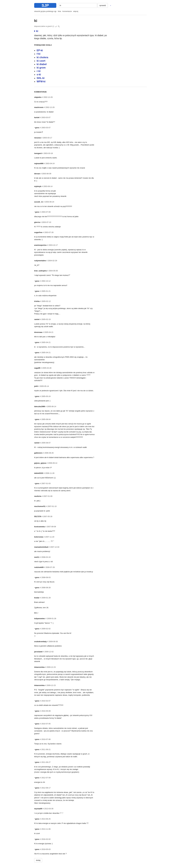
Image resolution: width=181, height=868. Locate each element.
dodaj (38, 860)
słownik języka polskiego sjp (45, 11)
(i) (53, 26)
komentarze (67, 11)
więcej (76, 11)
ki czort (41, 61)
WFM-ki (41, 81)
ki (36, 31)
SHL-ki (41, 78)
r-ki (39, 71)
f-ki (39, 54)
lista (59, 11)
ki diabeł (42, 64)
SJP (45, 5)
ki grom (41, 68)
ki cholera (42, 57)
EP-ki (40, 50)
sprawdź (103, 5)
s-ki (39, 75)
